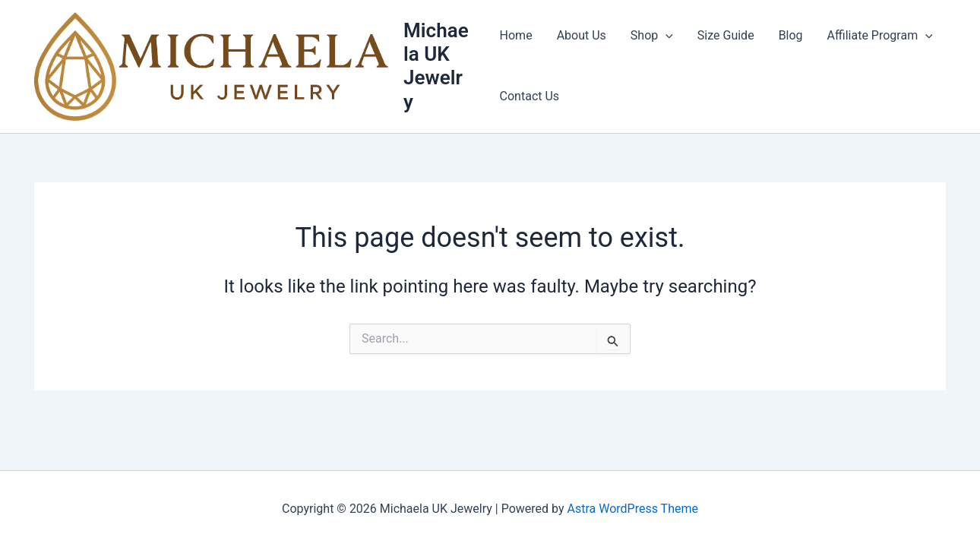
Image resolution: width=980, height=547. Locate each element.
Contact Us (530, 96)
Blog (791, 35)
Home (516, 35)
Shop (652, 36)
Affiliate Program (880, 36)
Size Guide (726, 35)
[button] (665, 36)
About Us (582, 35)
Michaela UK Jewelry (436, 66)
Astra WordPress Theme (633, 509)
